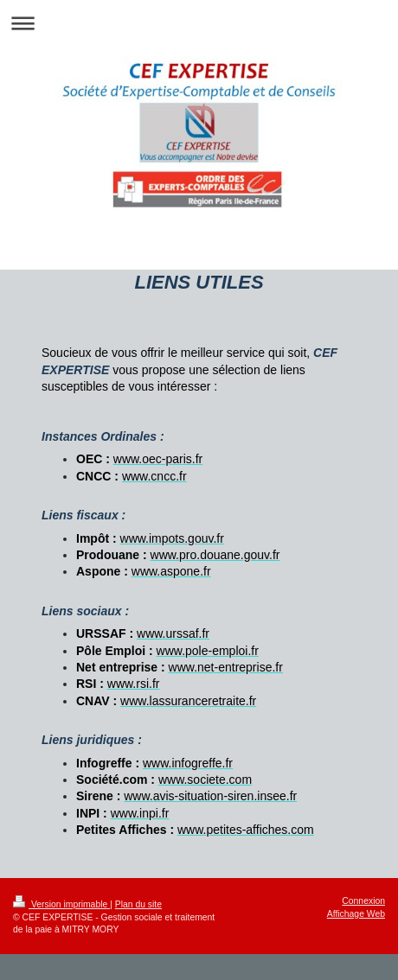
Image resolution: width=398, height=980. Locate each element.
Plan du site (138, 904)
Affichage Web (356, 914)
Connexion (363, 901)
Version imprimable (61, 904)
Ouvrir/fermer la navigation (199, 23)
